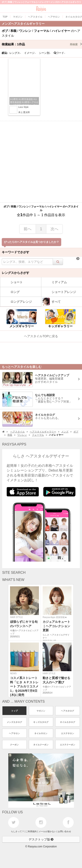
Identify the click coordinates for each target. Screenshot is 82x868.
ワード (60, 53)
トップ (14, 711)
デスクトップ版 (41, 839)
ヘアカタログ (68, 711)
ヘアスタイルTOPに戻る (41, 336)
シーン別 (45, 53)
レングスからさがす (16, 273)
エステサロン (68, 733)
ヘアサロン (14, 733)
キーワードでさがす (16, 252)
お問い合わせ (65, 831)
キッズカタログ (41, 722)
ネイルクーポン (41, 745)
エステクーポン (68, 745)
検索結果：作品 (42, 44)
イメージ (30, 53)
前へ (28, 229)
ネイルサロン (41, 733)
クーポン (14, 745)
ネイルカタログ (68, 722)
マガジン (41, 711)
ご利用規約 (31, 831)
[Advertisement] (41, 162)
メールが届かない (47, 831)
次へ (54, 229)
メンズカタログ (14, 722)
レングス (15, 53)
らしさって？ (17, 831)
